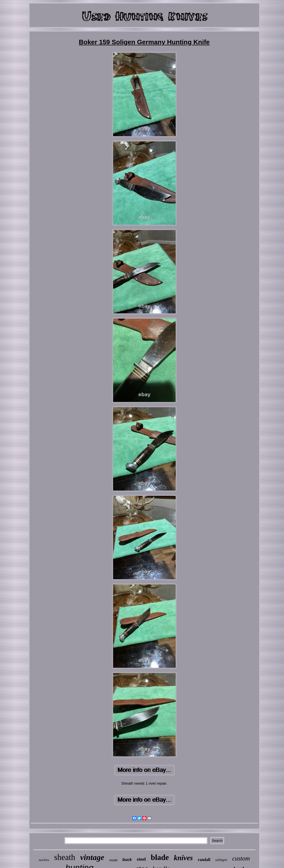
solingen (221, 860)
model (113, 860)
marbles (44, 860)
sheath (65, 857)
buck (127, 860)
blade (160, 857)
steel (141, 859)
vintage (92, 857)
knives (183, 858)
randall (204, 860)
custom (241, 858)
